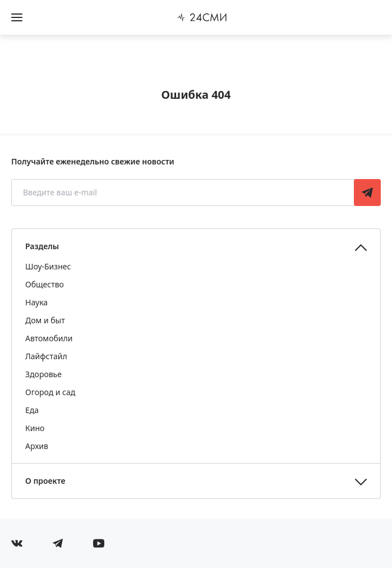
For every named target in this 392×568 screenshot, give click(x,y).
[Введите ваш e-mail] (184, 193)
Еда (32, 410)
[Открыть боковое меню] (17, 17)
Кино (35, 428)
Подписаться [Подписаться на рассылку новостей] (367, 193)
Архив (37, 446)
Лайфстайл (46, 356)
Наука (36, 302)
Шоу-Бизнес (48, 266)
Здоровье (43, 374)
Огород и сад (50, 392)
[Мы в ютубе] (99, 543)
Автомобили (49, 338)
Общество (45, 284)
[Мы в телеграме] (58, 543)
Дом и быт (45, 320)
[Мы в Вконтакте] (17, 543)
